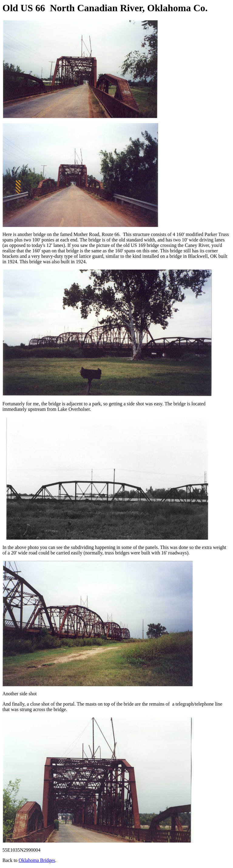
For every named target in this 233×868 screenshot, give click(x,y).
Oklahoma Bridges (37, 860)
